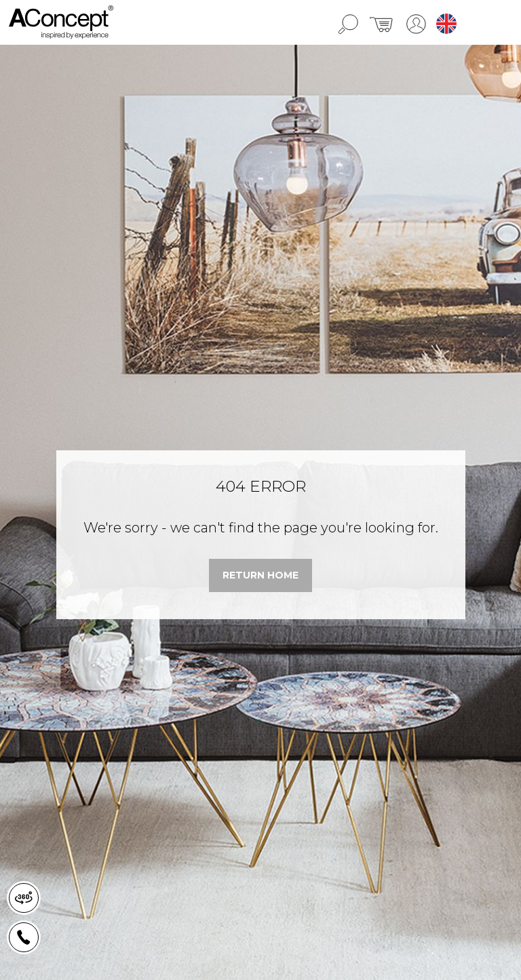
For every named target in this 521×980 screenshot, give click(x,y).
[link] (260, 575)
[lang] (416, 24)
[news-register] (24, 898)
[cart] (382, 24)
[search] (348, 24)
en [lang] (446, 24)
